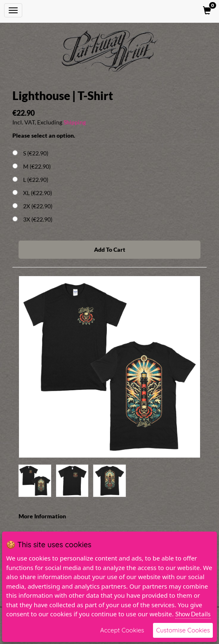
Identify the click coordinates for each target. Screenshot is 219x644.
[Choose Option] (15, 153)
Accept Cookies (122, 630)
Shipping (75, 122)
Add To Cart (110, 249)
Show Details (193, 614)
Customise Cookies (183, 630)
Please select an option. (44, 135)
